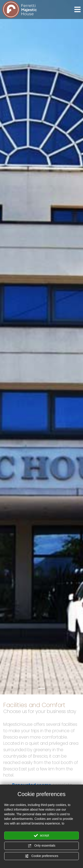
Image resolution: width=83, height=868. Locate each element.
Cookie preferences (41, 856)
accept (41, 836)
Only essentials (41, 846)
